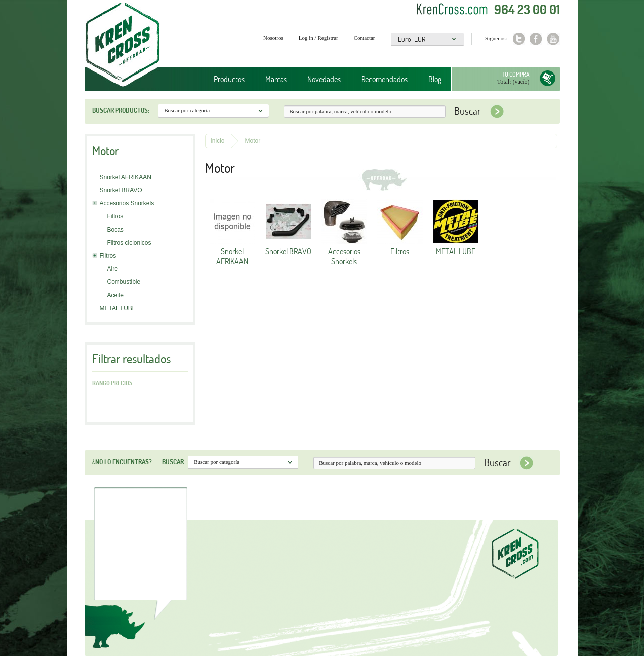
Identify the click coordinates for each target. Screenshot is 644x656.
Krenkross (123, 45)
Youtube (554, 39)
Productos (229, 79)
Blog (435, 79)
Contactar (365, 38)
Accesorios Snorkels (127, 203)
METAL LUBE (118, 308)
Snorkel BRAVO (121, 190)
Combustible (124, 282)
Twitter (518, 39)
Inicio (218, 141)
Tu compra (516, 74)
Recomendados (384, 79)
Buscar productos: (121, 110)
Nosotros (273, 38)
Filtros (115, 216)
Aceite (115, 295)
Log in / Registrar (318, 38)
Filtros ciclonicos (129, 243)
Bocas (115, 230)
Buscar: (174, 462)
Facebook (536, 39)
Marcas (276, 79)
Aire (112, 269)
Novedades (324, 79)
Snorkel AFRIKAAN (126, 177)
